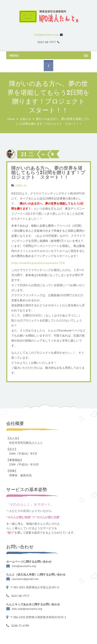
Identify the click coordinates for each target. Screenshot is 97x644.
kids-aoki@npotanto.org (27, 609)
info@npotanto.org (46, 35)
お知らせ (25, 119)
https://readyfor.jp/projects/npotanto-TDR (38, 263)
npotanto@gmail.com (25, 579)
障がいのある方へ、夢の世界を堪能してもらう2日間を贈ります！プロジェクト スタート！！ (48, 173)
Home (11, 119)
